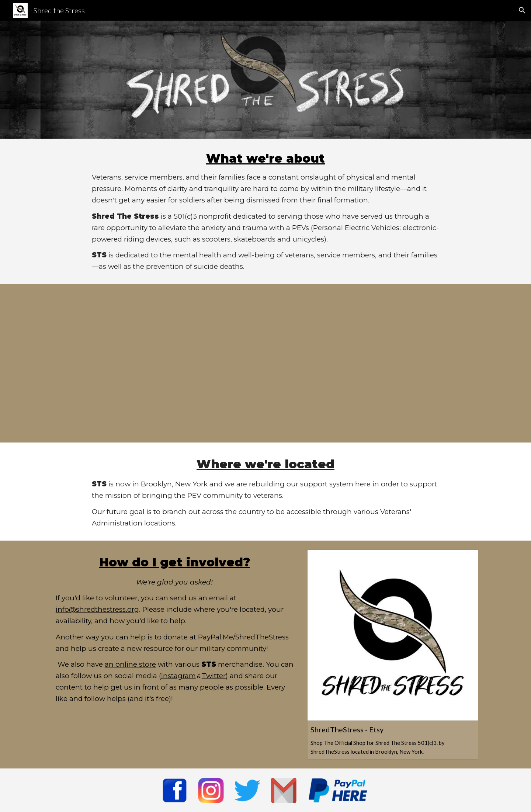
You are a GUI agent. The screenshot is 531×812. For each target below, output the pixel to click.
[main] (265, 211)
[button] (522, 10)
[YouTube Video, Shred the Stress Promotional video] (265, 363)
